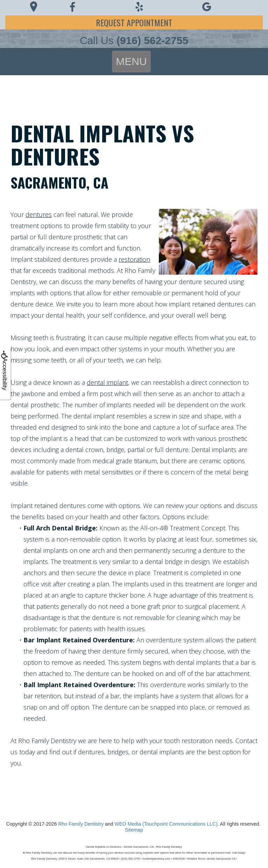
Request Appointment (134, 22)
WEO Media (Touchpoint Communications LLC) (166, 824)
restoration (134, 259)
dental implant (107, 382)
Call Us (134, 40)
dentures (39, 214)
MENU (131, 61)
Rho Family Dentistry (81, 824)
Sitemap (134, 830)
